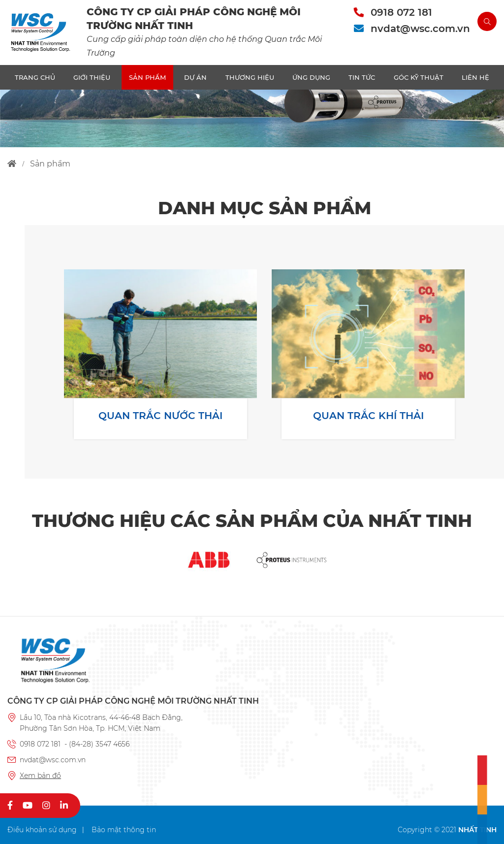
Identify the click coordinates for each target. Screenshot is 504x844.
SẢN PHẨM (147, 77)
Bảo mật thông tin (124, 830)
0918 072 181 (401, 12)
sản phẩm (50, 164)
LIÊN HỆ (475, 77)
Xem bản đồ (40, 776)
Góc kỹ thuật (419, 77)
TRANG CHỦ (35, 77)
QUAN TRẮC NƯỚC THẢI (160, 416)
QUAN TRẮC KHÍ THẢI (368, 416)
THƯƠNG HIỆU (250, 77)
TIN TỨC (362, 77)
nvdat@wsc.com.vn (420, 29)
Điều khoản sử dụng (42, 830)
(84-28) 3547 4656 (99, 744)
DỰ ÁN (195, 77)
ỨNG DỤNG (311, 77)
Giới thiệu (92, 77)
